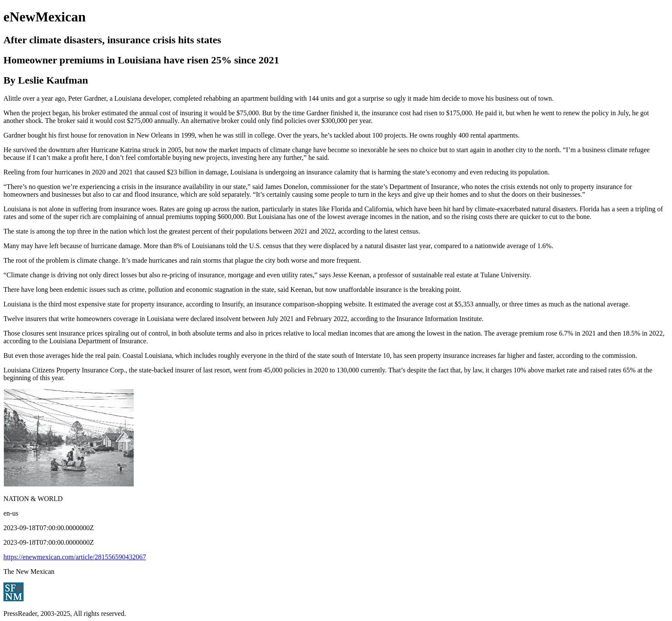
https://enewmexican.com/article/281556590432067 (75, 557)
